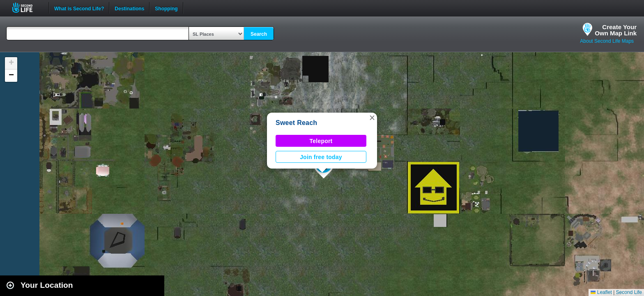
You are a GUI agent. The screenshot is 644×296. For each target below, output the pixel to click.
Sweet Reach (296, 123)
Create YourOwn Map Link (616, 30)
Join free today (321, 157)
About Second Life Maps (607, 41)
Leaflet (601, 292)
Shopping (166, 8)
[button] (372, 118)
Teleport (321, 141)
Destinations (129, 8)
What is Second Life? (79, 8)
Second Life (27, 8)
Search (259, 34)
